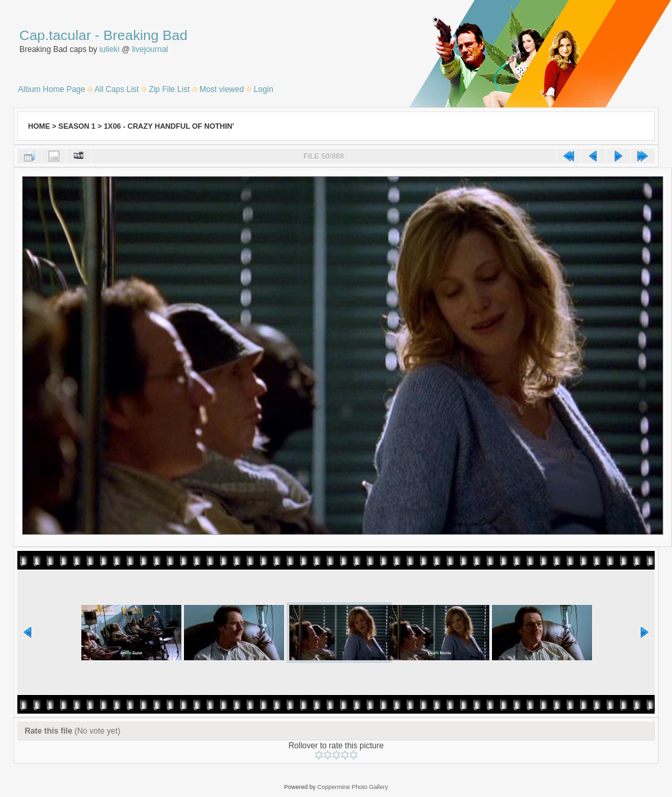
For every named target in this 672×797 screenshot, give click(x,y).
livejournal (150, 49)
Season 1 (77, 126)
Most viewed (222, 89)
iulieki (109, 49)
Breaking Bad (145, 35)
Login (264, 89)
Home (39, 126)
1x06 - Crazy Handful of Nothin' (169, 126)
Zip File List (169, 89)
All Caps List (117, 89)
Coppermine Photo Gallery (353, 787)
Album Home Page (52, 89)
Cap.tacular (55, 35)
